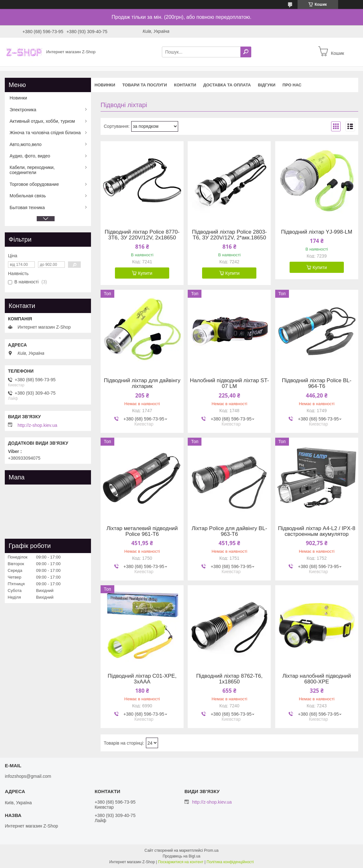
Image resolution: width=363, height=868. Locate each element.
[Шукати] (246, 52)
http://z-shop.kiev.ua (37, 425)
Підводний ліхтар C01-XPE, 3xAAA (142, 679)
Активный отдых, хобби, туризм (42, 121)
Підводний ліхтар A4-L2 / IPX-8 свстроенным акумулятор (317, 531)
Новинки (105, 85)
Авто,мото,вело (26, 144)
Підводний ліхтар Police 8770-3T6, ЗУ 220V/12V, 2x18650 (142, 235)
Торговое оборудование (34, 184)
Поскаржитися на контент (181, 862)
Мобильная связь (28, 196)
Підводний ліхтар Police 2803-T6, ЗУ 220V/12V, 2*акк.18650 (229, 235)
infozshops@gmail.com (28, 776)
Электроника (23, 110)
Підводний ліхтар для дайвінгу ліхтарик (142, 383)
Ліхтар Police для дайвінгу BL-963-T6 (229, 531)
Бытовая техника (27, 208)
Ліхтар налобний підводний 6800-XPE (317, 679)
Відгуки (267, 85)
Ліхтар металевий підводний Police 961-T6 (142, 531)
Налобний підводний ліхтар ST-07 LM (230, 383)
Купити (145, 273)
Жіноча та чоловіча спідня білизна (45, 133)
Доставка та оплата (227, 85)
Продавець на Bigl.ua (181, 856)
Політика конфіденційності (230, 862)
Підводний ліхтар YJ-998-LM (317, 232)
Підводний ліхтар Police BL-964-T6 (317, 383)
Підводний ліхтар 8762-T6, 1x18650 (229, 679)
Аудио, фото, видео (30, 156)
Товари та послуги (145, 85)
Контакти (185, 85)
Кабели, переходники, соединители (32, 170)
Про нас (292, 85)
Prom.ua (211, 850)
